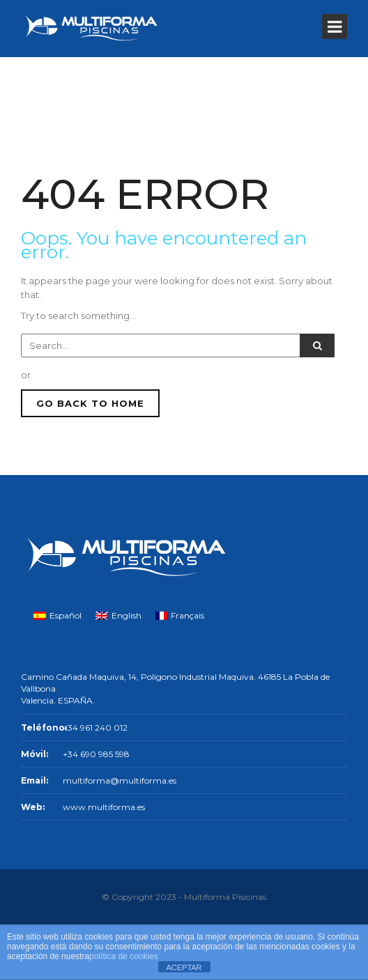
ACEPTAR (184, 967)
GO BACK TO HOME (90, 403)
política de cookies (124, 956)
